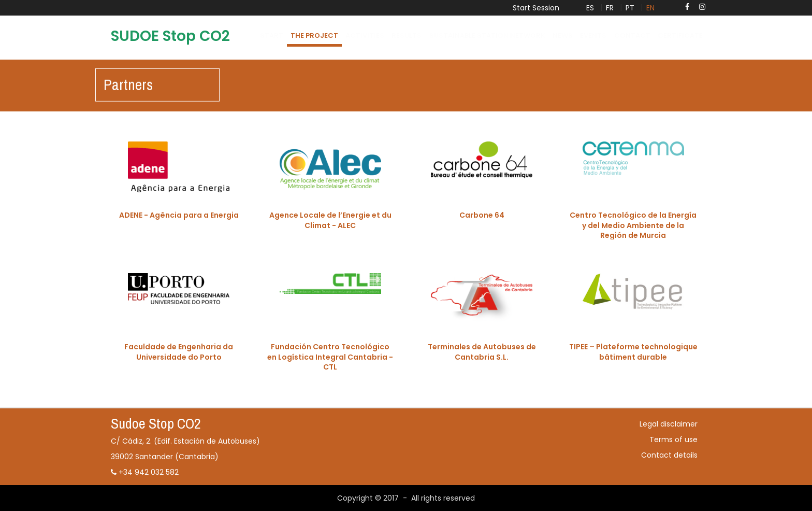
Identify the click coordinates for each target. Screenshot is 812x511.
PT (630, 8)
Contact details (669, 455)
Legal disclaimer (669, 424)
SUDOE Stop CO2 (170, 36)
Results (407, 36)
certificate (680, 36)
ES (590, 8)
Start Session (536, 8)
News (563, 36)
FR (610, 8)
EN (650, 8)
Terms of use (673, 439)
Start (272, 36)
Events (593, 36)
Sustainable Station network (487, 36)
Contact (632, 36)
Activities (365, 36)
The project (314, 36)
